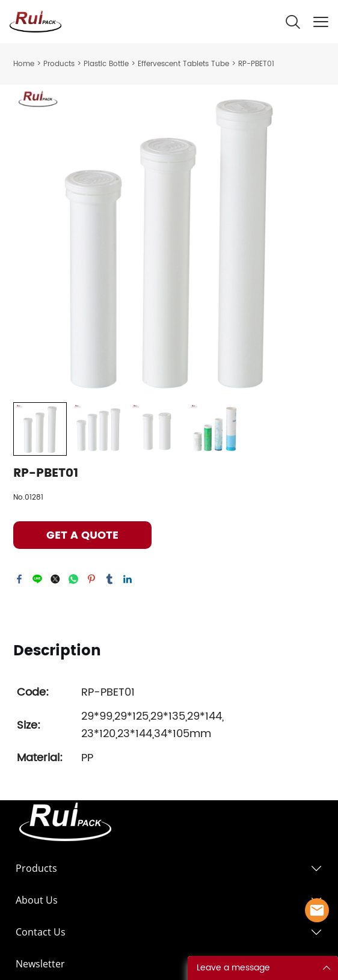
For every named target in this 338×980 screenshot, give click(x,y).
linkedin (128, 579)
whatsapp (73, 579)
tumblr (109, 579)
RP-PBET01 (256, 64)
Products (59, 64)
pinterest (91, 579)
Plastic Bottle (106, 64)
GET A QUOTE (82, 535)
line (37, 579)
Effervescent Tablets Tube (183, 64)
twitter (55, 579)
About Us (37, 900)
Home (24, 64)
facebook (19, 579)
